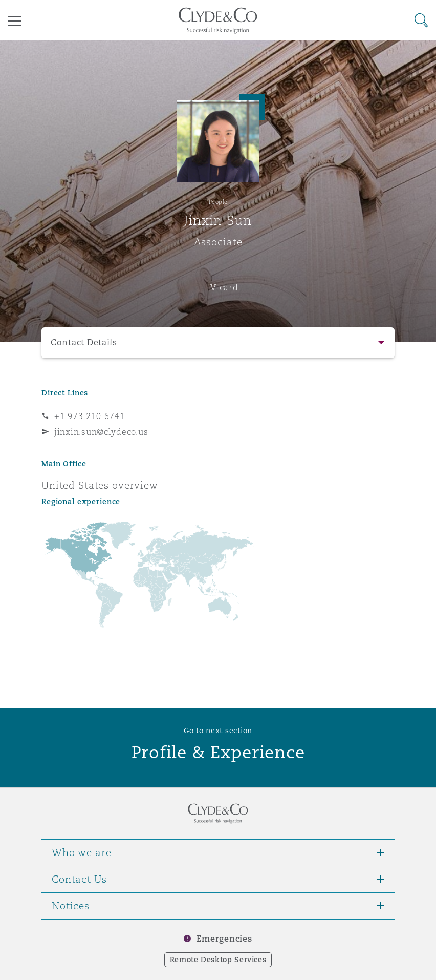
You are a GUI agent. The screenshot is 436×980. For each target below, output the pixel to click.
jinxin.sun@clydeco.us (101, 432)
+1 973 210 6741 (90, 416)
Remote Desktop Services (218, 960)
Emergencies (224, 939)
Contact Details (84, 342)
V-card (224, 287)
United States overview (100, 485)
